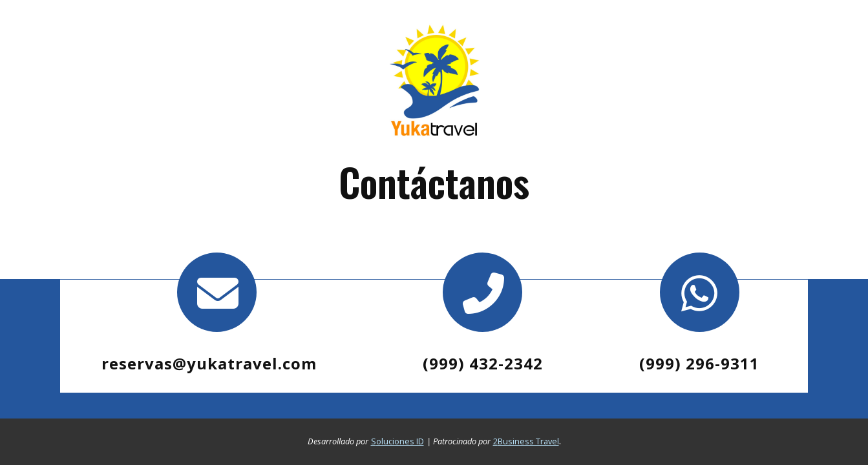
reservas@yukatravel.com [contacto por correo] (209, 363)
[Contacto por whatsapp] (700, 292)
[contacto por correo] (217, 292)
